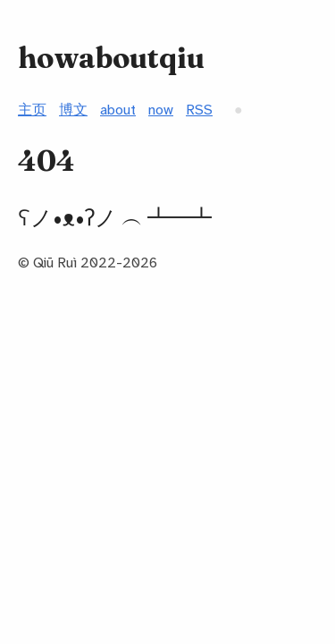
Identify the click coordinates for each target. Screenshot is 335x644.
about (118, 110)
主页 (32, 110)
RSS (199, 110)
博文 (73, 110)
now (161, 110)
